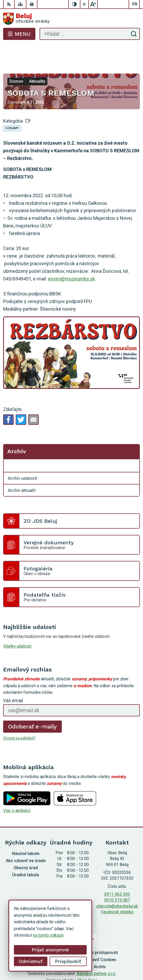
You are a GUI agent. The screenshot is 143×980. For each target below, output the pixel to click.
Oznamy (12, 107)
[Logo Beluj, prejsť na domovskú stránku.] (71, 19)
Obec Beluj (87, 959)
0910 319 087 (117, 879)
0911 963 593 (117, 873)
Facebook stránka (117, 891)
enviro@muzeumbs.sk (71, 258)
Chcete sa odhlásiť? (19, 717)
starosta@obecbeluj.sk (117, 885)
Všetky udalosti (17, 625)
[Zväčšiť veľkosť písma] (93, 4)
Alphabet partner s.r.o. (96, 953)
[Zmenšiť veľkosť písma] (85, 4)
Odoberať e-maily (33, 705)
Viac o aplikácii (17, 789)
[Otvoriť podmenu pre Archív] (133, 445)
